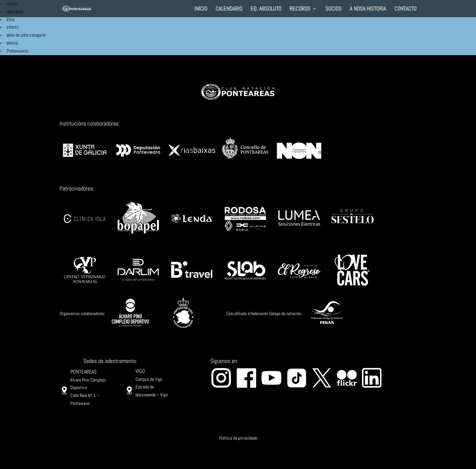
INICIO (201, 9)
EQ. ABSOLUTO (266, 9)
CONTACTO (405, 9)
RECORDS (300, 9)
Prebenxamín (18, 51)
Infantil (13, 27)
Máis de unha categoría (26, 35)
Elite (11, 19)
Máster (13, 43)
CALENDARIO (229, 9)
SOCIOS (333, 9)
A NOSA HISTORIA (368, 9)
